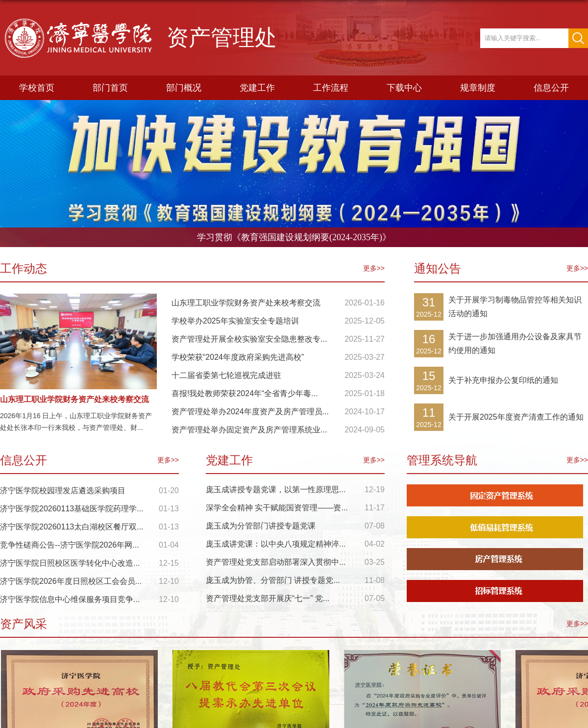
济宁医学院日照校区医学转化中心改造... (70, 563)
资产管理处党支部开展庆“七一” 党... (268, 598)
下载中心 (404, 88)
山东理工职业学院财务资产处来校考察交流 (74, 399)
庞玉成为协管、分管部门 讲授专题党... (273, 580)
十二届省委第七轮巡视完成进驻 (226, 375)
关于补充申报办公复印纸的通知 (503, 380)
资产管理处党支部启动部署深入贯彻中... (276, 562)
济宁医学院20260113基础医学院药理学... (72, 509)
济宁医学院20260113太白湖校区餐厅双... (72, 527)
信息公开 (551, 88)
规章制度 (478, 88)
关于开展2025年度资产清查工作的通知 (516, 417)
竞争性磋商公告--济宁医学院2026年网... (70, 545)
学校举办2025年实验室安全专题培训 (235, 321)
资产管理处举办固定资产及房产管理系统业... (249, 430)
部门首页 (110, 88)
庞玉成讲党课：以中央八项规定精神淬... (276, 544)
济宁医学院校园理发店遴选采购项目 (63, 490)
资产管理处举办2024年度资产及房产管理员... (250, 412)
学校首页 (37, 88)
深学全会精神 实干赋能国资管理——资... (277, 508)
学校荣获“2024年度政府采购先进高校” (238, 357)
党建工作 (257, 88)
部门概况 (184, 88)
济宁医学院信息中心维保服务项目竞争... (70, 599)
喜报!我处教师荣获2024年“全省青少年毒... (245, 393)
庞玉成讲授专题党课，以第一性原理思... (276, 490)
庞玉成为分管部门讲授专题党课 (261, 526)
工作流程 (331, 88)
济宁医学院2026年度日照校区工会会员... (71, 581)
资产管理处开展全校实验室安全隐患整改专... (249, 339)
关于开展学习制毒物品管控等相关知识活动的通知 (515, 307)
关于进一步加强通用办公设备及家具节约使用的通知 (515, 343)
